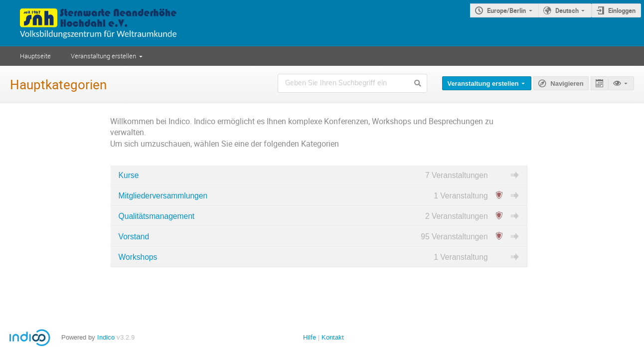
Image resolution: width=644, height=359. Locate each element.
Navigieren (567, 84)
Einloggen (622, 10)
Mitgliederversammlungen (163, 196)
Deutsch (567, 10)
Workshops (138, 257)
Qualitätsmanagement (157, 216)
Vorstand (134, 237)
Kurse (129, 175)
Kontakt (333, 337)
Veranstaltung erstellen (103, 56)
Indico (106, 337)
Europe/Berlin (506, 10)
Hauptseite (35, 56)
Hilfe (310, 337)
